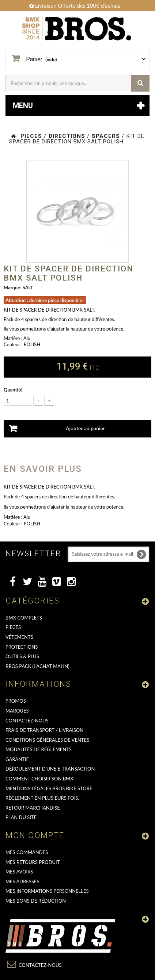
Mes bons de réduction (36, 901)
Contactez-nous (27, 721)
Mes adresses (22, 881)
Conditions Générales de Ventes (47, 740)
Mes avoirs (19, 872)
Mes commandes (27, 852)
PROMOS (16, 701)
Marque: (12, 288)
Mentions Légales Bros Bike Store (49, 788)
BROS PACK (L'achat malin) (37, 666)
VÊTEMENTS (19, 637)
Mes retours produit (33, 862)
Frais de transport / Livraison (44, 730)
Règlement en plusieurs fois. (42, 798)
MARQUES (17, 711)
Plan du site (21, 817)
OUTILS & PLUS (22, 656)
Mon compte (35, 835)
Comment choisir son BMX (39, 779)
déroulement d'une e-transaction (50, 769)
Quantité (13, 390)
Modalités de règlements (39, 749)
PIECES (13, 627)
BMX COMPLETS (24, 618)
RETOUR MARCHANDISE (33, 808)
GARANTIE (17, 759)
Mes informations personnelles (47, 891)
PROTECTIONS (22, 647)
